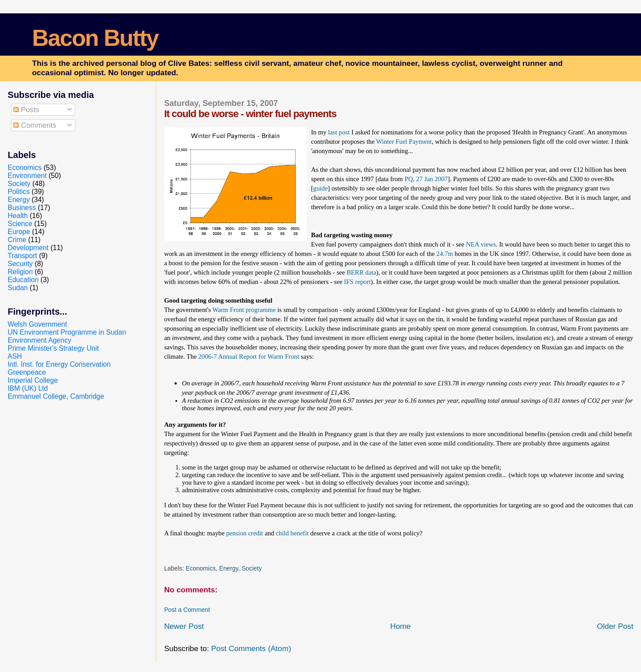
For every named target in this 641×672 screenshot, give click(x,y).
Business (22, 208)
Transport (22, 256)
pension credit (245, 533)
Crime (17, 240)
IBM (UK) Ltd (28, 388)
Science (20, 224)
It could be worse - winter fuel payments (250, 114)
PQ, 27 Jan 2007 (426, 179)
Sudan (18, 288)
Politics (18, 192)
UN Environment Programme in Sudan (67, 332)
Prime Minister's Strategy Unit (53, 348)
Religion (20, 272)
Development (28, 248)
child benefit (292, 533)
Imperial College (33, 380)
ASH (15, 356)
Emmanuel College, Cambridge (56, 396)
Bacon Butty (95, 38)
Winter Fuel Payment (404, 142)
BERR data (362, 272)
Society (252, 568)
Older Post (615, 626)
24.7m (444, 254)
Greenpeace (27, 372)
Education (23, 280)
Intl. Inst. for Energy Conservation (59, 364)
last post (339, 132)
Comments (35, 125)
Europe (19, 232)
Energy (229, 568)
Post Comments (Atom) (251, 648)
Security (20, 264)
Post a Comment (187, 610)
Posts (26, 109)
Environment (27, 176)
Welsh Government (37, 324)
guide (321, 188)
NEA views (481, 244)
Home (400, 626)
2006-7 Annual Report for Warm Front (249, 356)
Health (18, 216)
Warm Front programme (244, 310)
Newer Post (184, 626)
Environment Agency (39, 340)
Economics (201, 568)
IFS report (357, 282)
